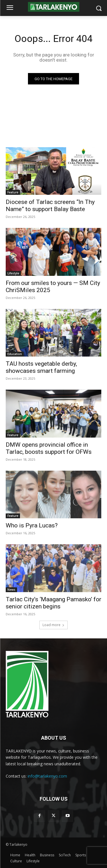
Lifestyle (13, 273)
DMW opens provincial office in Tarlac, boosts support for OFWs (49, 448)
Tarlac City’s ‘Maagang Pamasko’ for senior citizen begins (53, 603)
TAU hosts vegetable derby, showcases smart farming (41, 367)
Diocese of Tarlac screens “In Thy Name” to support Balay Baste (50, 206)
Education (15, 354)
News (11, 590)
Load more (53, 625)
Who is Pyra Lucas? (32, 525)
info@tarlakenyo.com (47, 776)
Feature (13, 192)
